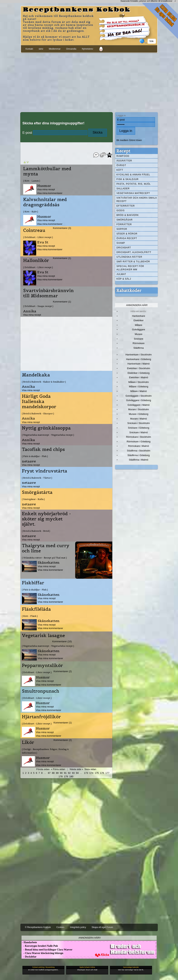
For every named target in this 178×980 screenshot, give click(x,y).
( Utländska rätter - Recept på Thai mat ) (44, 558)
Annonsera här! (137, 305)
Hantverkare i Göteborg (139, 359)
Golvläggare (139, 329)
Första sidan (43, 769)
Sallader (123, 189)
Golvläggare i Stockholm (138, 396)
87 (49, 773)
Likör (28, 742)
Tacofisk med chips (43, 449)
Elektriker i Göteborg (138, 373)
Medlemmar (55, 49)
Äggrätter (124, 161)
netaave (29, 461)
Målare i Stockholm (138, 382)
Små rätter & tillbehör (133, 262)
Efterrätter (126, 206)
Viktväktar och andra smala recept (137, 200)
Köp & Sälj (124, 279)
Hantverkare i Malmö (139, 364)
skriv (41, 49)
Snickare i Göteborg (138, 428)
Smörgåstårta (37, 492)
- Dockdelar (29, 957)
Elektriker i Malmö (139, 377)
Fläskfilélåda (36, 609)
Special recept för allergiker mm (130, 268)
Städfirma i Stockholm (139, 451)
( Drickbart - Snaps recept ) (38, 306)
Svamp (121, 243)
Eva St (43, 242)
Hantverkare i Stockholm (139, 355)
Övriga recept (127, 238)
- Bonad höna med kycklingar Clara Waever (47, 950)
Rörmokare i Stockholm (139, 437)
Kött (120, 170)
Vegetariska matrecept (133, 193)
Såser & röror (127, 234)
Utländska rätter (129, 257)
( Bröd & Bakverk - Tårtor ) (37, 478)
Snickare (138, 339)
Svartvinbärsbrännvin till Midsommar (48, 293)
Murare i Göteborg (139, 414)
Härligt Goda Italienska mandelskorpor (39, 401)
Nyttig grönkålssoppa (46, 428)
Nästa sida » (76, 769)
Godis (121, 210)
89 (57, 773)
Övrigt (121, 165)
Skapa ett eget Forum (102, 927)
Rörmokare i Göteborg (138, 442)
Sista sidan (90, 769)
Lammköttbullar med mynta (47, 171)
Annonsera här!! (90, 938)
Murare (139, 334)
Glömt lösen (135, 140)
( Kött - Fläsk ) (30, 616)
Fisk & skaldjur (128, 179)
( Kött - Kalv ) (31, 212)
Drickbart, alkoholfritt (134, 252)
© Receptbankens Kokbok (38, 927)
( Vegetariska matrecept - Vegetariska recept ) (48, 435)
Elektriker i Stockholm (139, 368)
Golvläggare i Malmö (139, 405)
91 (65, 773)
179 (66, 776)
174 (91, 773)
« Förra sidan (58, 769)
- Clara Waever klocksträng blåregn (42, 953)
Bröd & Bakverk (128, 215)
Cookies (60, 927)
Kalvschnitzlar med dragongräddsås (45, 202)
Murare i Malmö (139, 419)
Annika (30, 311)
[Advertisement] (89, 82)
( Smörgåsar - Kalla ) (33, 499)
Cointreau (34, 230)
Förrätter (124, 224)
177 (107, 773)
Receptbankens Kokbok (77, 10)
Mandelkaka (36, 375)
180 (71, 776)
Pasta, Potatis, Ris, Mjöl (134, 184)
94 (77, 773)
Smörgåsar (125, 220)
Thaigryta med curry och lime (46, 548)
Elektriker (139, 320)
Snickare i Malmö (139, 432)
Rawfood (123, 156)
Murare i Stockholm (139, 409)
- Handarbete (29, 942)
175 (97, 773)
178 (61, 776)
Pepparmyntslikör (42, 665)
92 (69, 773)
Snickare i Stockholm (139, 423)
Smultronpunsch (41, 691)
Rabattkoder (129, 290)
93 (73, 773)
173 (86, 773)
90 (61, 773)
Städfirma (139, 348)
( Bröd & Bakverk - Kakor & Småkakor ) (44, 382)
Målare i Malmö (139, 391)
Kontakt (29, 49)
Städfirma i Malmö (138, 460)
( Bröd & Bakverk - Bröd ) (36, 531)
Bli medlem (123, 140)
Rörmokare (138, 343)
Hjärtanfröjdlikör (41, 717)
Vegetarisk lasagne (43, 636)
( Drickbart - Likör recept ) (38, 237)
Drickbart (124, 248)
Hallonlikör (36, 260)
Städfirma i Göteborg (139, 455)
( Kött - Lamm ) (32, 181)
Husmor (44, 186)
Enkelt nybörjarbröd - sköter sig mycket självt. (46, 519)
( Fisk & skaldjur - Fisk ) (35, 456)
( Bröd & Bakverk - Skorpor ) (38, 413)
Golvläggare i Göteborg (139, 400)
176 (102, 773)
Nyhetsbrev (88, 49)
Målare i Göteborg (139, 387)
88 (53, 773)
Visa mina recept (46, 189)
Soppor (122, 229)
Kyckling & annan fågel (133, 175)
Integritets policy (78, 927)
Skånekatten (49, 562)
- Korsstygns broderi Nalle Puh (40, 946)
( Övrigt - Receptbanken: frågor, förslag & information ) (45, 751)
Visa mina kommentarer (50, 193)
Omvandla (71, 49)
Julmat (121, 274)
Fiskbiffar (33, 583)
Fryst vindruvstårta (45, 471)
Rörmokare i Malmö (139, 446)
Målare (139, 325)
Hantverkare (139, 316)
